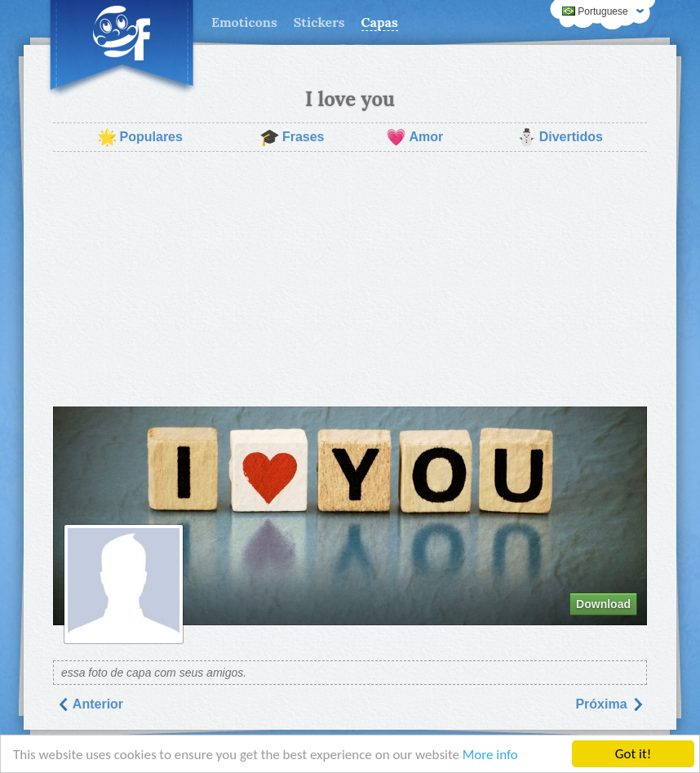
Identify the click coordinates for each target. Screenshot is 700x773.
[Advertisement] (350, 279)
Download (603, 604)
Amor (414, 137)
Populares (140, 137)
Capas (380, 22)
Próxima (609, 704)
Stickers (319, 22)
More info (490, 755)
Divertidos (560, 137)
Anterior (90, 704)
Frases (292, 137)
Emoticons (244, 22)
